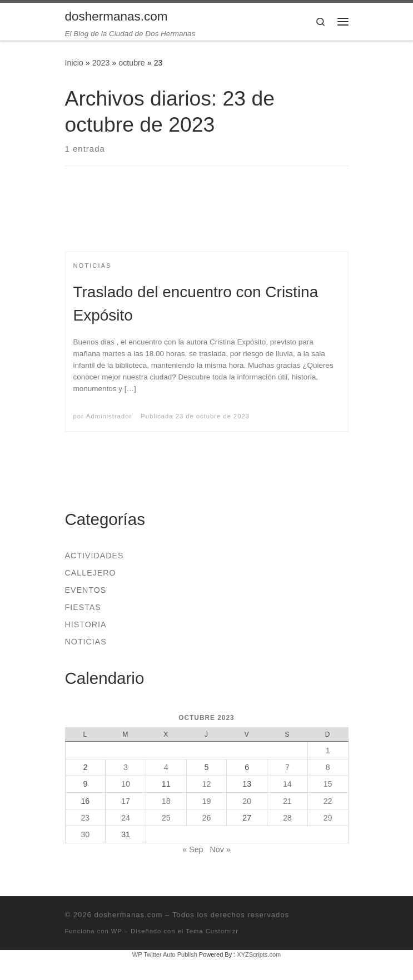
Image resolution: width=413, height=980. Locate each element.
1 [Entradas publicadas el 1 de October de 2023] (328, 751)
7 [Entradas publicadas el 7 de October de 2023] (287, 767)
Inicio (74, 63)
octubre (132, 63)
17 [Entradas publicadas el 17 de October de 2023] (126, 801)
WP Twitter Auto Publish (165, 954)
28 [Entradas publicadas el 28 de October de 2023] (287, 818)
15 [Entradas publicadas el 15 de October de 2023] (328, 784)
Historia (86, 624)
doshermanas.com (129, 915)
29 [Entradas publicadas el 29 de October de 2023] (328, 818)
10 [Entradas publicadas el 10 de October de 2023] (126, 784)
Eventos (86, 590)
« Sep (193, 849)
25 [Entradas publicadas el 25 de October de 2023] (166, 818)
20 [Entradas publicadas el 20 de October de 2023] (247, 801)
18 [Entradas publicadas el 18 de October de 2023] (166, 801)
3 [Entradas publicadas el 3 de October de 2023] (126, 767)
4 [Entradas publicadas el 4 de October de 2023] (166, 767)
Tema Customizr (212, 931)
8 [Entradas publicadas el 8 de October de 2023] (328, 767)
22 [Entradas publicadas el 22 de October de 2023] (328, 801)
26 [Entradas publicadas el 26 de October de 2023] (207, 818)
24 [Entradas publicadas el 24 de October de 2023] (126, 818)
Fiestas (83, 607)
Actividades (94, 556)
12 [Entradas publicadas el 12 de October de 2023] (207, 784)
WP (117, 931)
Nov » (220, 849)
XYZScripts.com (259, 954)
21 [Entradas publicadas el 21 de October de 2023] (287, 801)
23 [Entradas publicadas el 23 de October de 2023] (85, 818)
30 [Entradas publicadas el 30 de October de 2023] (85, 834)
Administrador (109, 416)
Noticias (86, 642)
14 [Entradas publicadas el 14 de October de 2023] (287, 784)
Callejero (91, 573)
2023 (101, 63)
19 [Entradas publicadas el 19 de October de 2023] (207, 801)
